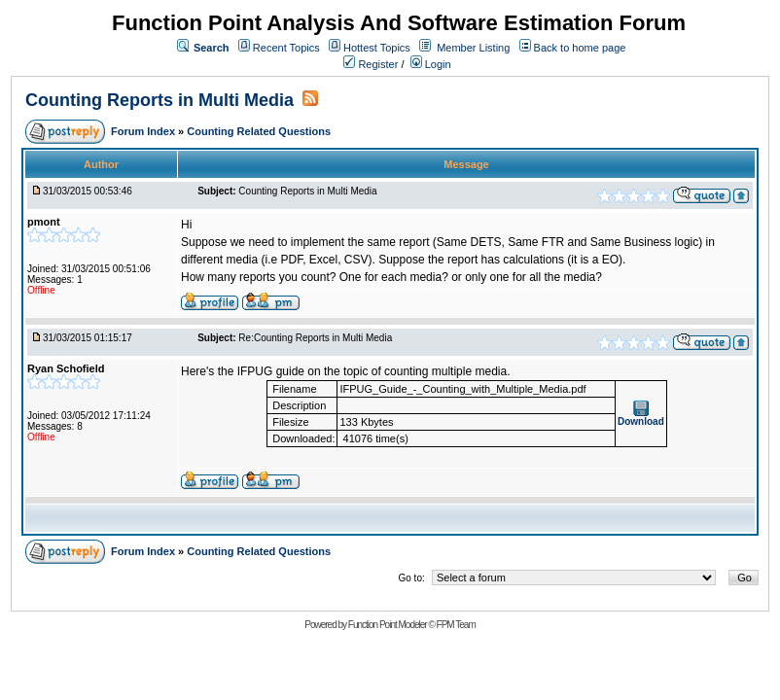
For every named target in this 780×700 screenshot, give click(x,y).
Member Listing (473, 48)
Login (431, 64)
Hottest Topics (377, 48)
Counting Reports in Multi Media (160, 100)
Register (371, 64)
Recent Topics (286, 48)
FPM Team (456, 625)
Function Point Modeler (388, 625)
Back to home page (580, 48)
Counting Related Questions (259, 131)
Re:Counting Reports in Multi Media (315, 338)
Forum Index (144, 131)
